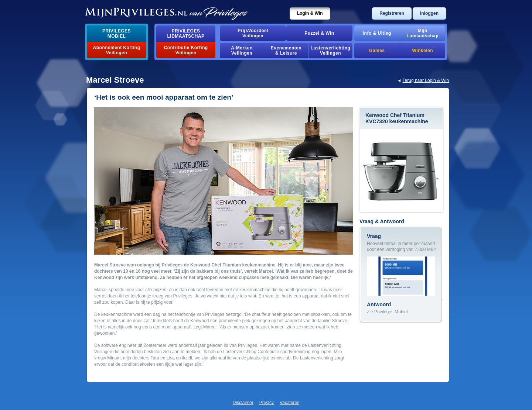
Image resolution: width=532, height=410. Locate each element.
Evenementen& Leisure (286, 51)
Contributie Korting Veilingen (186, 50)
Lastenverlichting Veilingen (331, 51)
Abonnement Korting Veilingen (117, 50)
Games (377, 51)
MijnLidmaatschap (423, 33)
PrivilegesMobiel (117, 34)
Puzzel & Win (319, 33)
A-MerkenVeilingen (242, 51)
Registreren (392, 13)
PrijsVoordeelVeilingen (253, 33)
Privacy (267, 403)
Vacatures (289, 403)
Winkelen (423, 51)
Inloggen (429, 13)
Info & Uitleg (377, 33)
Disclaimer (243, 403)
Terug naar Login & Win (426, 80)
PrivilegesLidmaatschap (186, 34)
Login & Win (310, 13)
